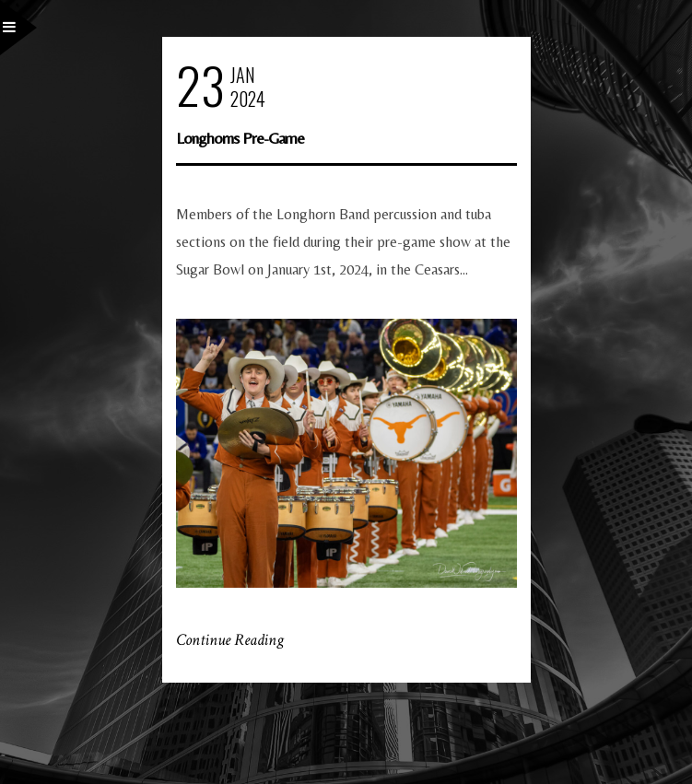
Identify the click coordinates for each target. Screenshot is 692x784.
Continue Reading (230, 640)
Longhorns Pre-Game (240, 138)
